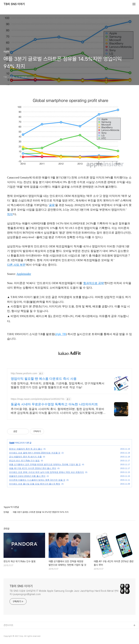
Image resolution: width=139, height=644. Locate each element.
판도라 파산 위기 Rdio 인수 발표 (24, 461)
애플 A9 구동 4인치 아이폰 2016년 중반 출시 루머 (33, 468)
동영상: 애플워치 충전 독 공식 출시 (26, 449)
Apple (12, 443)
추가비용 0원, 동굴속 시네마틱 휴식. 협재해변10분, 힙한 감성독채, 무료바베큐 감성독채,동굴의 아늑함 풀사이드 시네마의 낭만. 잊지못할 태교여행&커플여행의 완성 (58, 411)
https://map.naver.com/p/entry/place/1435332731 (38, 399)
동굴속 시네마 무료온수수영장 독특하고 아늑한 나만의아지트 (54, 404)
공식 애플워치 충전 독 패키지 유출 (25, 457)
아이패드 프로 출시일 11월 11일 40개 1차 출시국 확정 (35, 484)
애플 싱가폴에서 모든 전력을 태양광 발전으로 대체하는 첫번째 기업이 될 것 (45, 464)
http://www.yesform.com (24, 373)
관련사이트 (8, 625)
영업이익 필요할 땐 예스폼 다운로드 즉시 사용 (44, 379)
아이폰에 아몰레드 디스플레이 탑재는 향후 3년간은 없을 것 (37, 480)
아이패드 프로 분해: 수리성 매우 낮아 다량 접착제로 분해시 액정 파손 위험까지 (47, 472)
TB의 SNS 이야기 (14, 4)
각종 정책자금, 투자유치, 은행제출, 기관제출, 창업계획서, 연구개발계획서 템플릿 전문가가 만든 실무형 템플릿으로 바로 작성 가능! (58, 385)
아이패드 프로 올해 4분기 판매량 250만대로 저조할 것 (35, 453)
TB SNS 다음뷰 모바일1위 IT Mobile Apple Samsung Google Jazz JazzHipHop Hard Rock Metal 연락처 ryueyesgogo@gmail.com (64, 593)
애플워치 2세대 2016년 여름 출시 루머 (27, 476)
